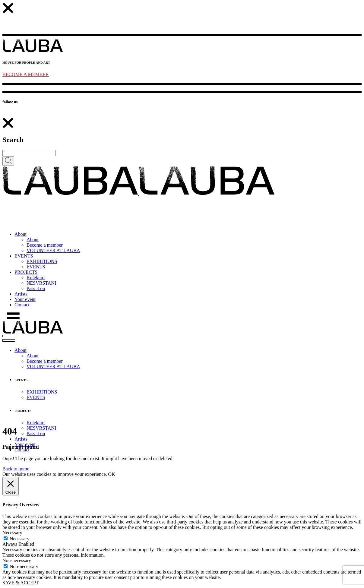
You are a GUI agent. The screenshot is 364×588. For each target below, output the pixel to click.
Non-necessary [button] (17, 560)
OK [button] (112, 474)
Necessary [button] (12, 533)
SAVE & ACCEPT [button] (21, 583)
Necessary (20, 539)
